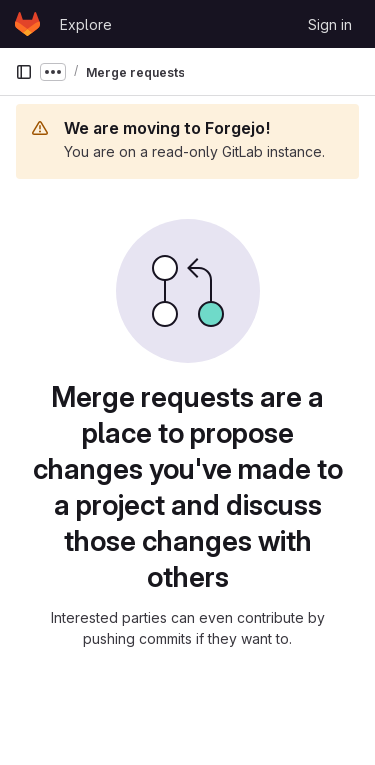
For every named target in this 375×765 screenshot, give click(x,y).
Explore (86, 24)
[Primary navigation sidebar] (24, 72)
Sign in (330, 24)
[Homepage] (27, 24)
